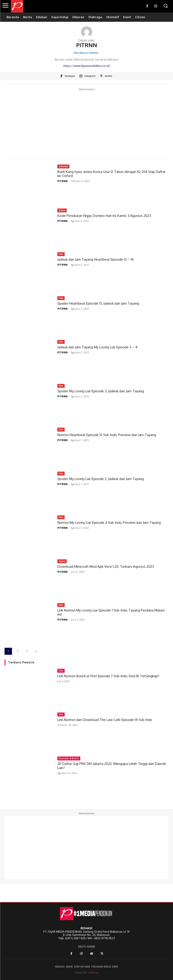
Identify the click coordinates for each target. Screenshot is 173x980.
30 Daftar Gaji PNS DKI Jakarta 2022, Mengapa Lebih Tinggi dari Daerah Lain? (112, 766)
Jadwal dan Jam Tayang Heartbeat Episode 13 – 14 (95, 259)
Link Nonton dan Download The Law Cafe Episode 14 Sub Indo (105, 720)
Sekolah (63, 166)
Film (61, 254)
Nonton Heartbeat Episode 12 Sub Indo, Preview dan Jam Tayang (107, 435)
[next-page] (36, 651)
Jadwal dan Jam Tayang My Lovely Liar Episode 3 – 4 (97, 347)
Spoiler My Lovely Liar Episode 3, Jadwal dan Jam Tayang (101, 391)
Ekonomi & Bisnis (69, 758)
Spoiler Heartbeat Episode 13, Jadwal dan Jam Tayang (98, 303)
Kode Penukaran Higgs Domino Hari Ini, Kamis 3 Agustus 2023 (104, 216)
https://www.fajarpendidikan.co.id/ (87, 66)
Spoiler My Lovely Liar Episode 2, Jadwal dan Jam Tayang (101, 479)
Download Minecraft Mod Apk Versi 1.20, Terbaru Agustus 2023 (106, 566)
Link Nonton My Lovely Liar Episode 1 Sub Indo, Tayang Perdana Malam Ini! (111, 612)
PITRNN (62, 181)
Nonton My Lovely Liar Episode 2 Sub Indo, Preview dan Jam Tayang (109, 523)
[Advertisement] (86, 124)
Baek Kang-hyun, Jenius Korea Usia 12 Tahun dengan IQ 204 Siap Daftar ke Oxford (111, 174)
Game (62, 210)
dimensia (93, 973)
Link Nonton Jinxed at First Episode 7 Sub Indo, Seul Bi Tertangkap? (108, 676)
